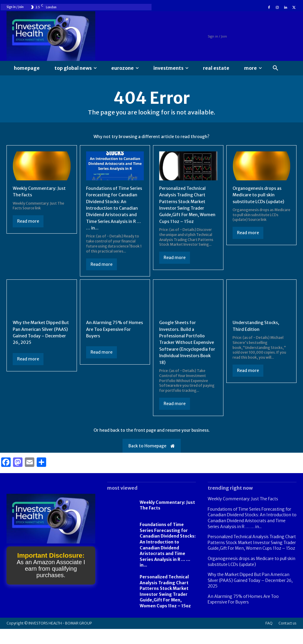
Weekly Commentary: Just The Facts (243, 514)
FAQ (269, 638)
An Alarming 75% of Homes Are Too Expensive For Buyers (115, 338)
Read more (28, 223)
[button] (275, 68)
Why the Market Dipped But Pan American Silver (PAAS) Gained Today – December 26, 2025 (39, 341)
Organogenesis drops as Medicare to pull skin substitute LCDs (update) (260, 196)
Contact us (287, 638)
